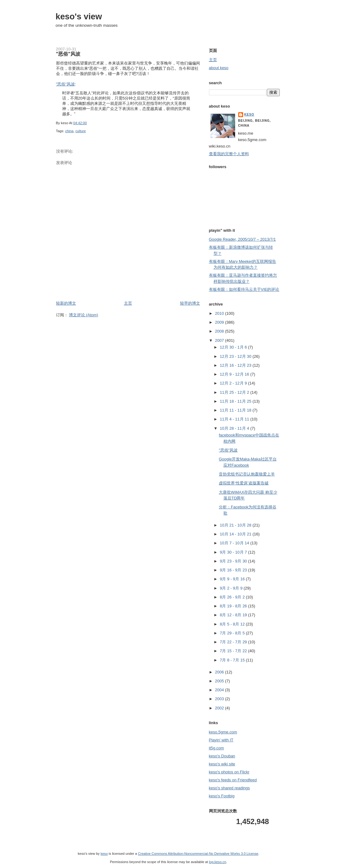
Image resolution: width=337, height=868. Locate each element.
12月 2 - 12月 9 (234, 383)
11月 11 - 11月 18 (236, 410)
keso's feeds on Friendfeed (233, 780)
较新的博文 (66, 303)
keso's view (79, 16)
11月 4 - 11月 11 (235, 419)
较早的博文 (190, 303)
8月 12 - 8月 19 (234, 615)
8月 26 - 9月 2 (233, 597)
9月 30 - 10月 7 (234, 552)
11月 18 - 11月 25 (236, 401)
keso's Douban (222, 756)
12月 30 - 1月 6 (234, 347)
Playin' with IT (221, 740)
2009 (220, 322)
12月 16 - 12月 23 (236, 365)
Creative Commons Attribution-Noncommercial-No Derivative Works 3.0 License (198, 854)
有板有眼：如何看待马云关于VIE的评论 (244, 289)
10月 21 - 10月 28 (236, 525)
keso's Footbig (222, 796)
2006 (220, 672)
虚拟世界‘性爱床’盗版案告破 (244, 483)
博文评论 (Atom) (84, 315)
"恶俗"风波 (68, 54)
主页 (128, 303)
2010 (220, 313)
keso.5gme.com (223, 732)
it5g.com (217, 748)
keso (249, 114)
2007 (220, 340)
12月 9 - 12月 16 (235, 374)
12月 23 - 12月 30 (236, 356)
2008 (220, 331)
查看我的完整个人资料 (229, 154)
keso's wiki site (222, 764)
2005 (220, 681)
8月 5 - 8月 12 (233, 624)
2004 (220, 690)
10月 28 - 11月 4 (235, 428)
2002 (220, 708)
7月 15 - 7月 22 (234, 651)
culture (81, 131)
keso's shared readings (229, 788)
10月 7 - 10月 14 (235, 543)
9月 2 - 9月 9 (232, 588)
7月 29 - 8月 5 (233, 633)
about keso (219, 68)
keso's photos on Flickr (229, 772)
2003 (220, 699)
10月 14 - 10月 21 (236, 534)
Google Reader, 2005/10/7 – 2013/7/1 (243, 239)
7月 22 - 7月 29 (234, 642)
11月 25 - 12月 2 (235, 392)
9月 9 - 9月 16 (233, 579)
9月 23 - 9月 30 (234, 561)
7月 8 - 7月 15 (233, 660)
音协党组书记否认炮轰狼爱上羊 (247, 474)
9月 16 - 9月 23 (234, 570)
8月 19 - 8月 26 (234, 606)
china (69, 131)
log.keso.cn (218, 862)
